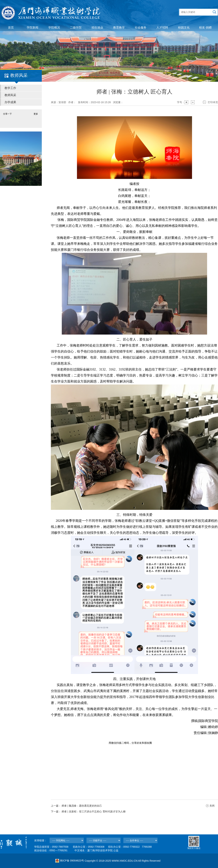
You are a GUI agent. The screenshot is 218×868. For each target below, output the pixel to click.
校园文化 (184, 28)
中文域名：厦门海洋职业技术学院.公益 (96, 850)
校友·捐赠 (205, 28)
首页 (11, 28)
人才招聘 (162, 28)
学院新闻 (33, 28)
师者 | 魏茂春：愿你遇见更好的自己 (82, 806)
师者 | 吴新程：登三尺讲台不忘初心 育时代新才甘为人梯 (93, 812)
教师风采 (10, 95)
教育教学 (119, 28)
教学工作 (10, 88)
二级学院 (76, 28)
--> (67, 840)
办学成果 (10, 102)
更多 (36, 114)
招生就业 (97, 28)
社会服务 (141, 28)
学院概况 (54, 28)
